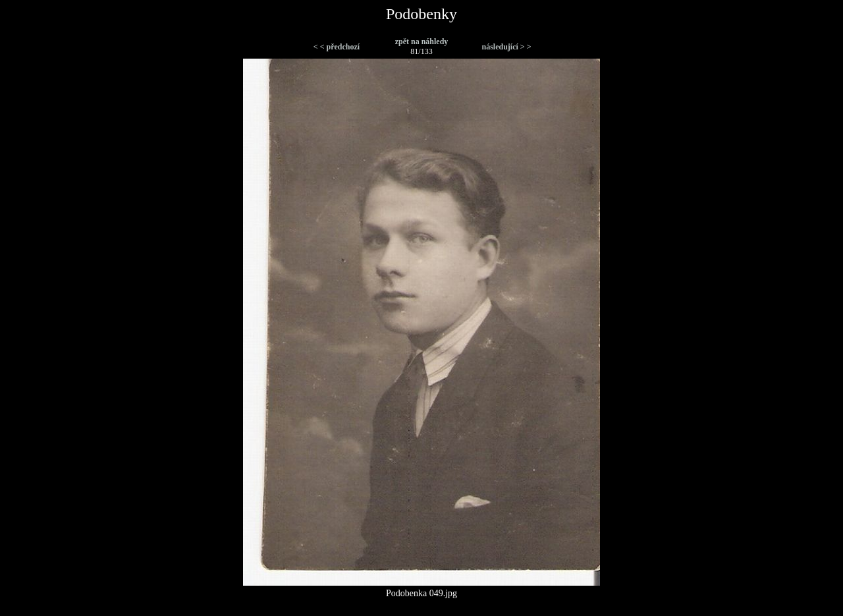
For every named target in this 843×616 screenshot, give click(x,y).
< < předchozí (337, 47)
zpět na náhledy (422, 42)
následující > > (506, 47)
